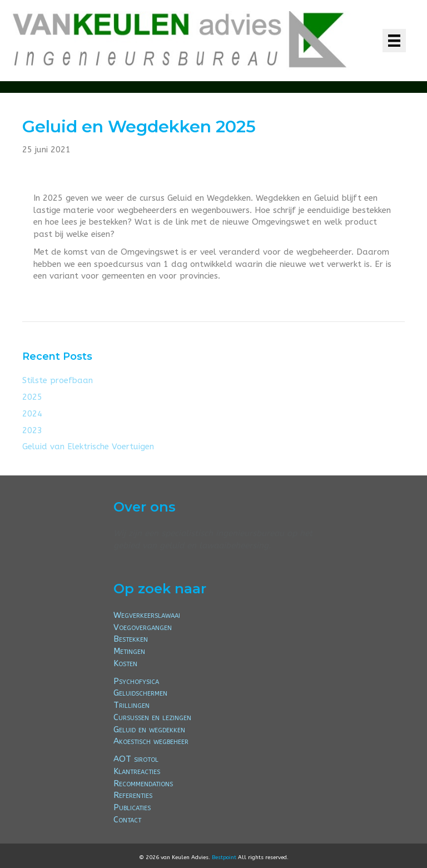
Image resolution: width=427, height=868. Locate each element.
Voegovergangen (143, 627)
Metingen (129, 651)
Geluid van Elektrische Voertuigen (88, 447)
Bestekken (131, 639)
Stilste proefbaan (58, 380)
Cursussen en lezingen (152, 717)
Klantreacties (137, 771)
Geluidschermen (140, 693)
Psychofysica (136, 681)
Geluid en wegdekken (149, 730)
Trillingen (131, 705)
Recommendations (143, 783)
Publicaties (132, 807)
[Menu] (394, 41)
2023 (32, 430)
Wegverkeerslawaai (147, 615)
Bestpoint (224, 857)
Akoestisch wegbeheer (151, 741)
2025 (32, 397)
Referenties (133, 795)
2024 (32, 414)
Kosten (125, 663)
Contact (127, 820)
